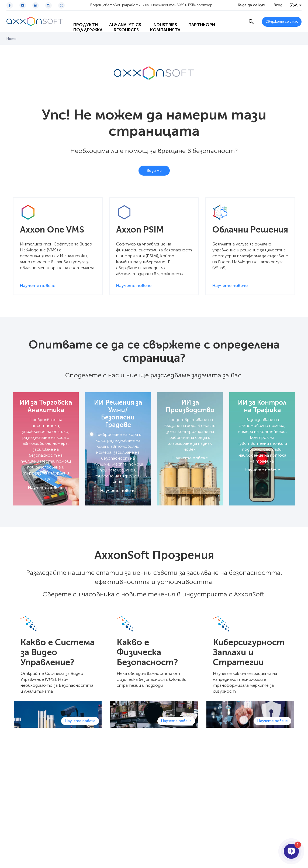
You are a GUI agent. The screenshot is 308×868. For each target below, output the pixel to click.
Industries (160, 16)
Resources (122, 27)
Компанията (161, 27)
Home (11, 39)
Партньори (197, 16)
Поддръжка (83, 27)
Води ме (154, 171)
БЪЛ (293, 5)
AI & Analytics (121, 16)
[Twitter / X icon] (61, 5)
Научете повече (46, 488)
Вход (278, 5)
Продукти (81, 16)
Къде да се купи (252, 5)
